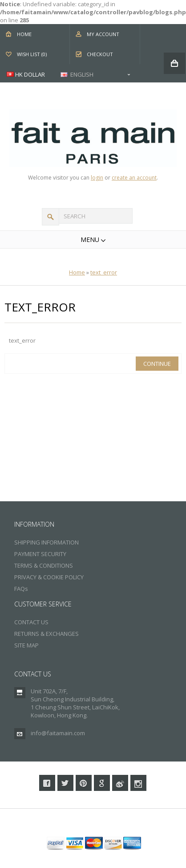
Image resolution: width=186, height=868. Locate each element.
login (97, 178)
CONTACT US (31, 622)
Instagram (138, 783)
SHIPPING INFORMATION (46, 542)
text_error (104, 272)
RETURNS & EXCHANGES (46, 634)
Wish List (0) (32, 54)
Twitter (65, 783)
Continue (157, 364)
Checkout (100, 54)
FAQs (21, 589)
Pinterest (84, 783)
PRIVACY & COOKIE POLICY (49, 577)
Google (102, 783)
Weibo (120, 783)
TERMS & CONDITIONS (44, 565)
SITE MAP (26, 645)
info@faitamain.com (58, 733)
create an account (134, 178)
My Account (103, 34)
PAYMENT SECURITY (40, 554)
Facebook (47, 783)
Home (24, 34)
